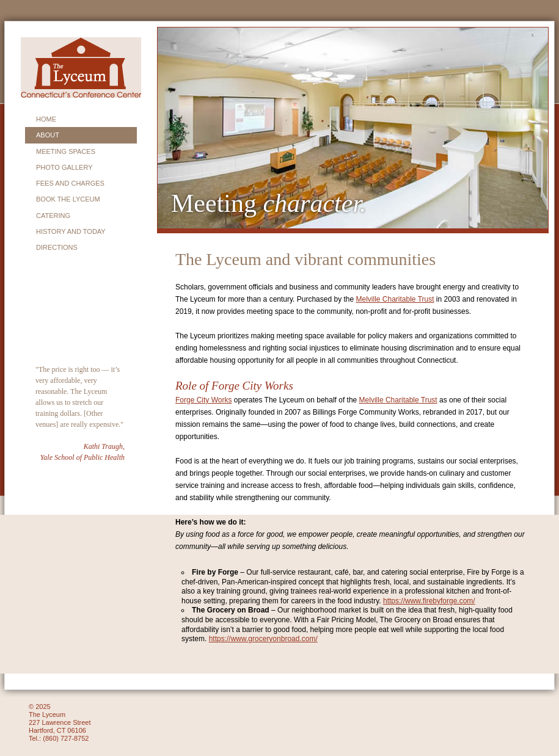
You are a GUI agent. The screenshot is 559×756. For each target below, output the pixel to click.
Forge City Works (203, 400)
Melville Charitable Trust (395, 299)
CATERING (53, 216)
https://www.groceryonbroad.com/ (263, 639)
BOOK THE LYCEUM (68, 199)
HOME (46, 119)
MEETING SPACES (66, 151)
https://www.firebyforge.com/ (429, 601)
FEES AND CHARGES (70, 183)
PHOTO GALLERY (64, 167)
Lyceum (81, 67)
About (48, 135)
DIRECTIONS (57, 247)
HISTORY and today (71, 231)
